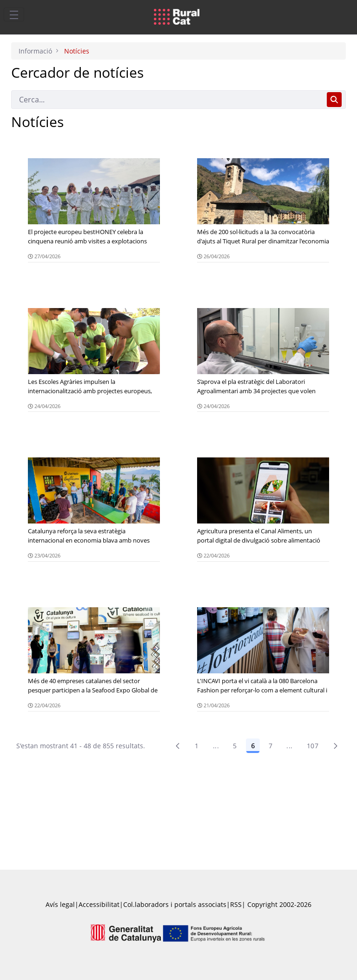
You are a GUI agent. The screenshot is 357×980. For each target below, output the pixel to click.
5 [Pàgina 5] (235, 746)
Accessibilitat (99, 904)
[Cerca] (167, 100)
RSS (236, 904)
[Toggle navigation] (14, 14)
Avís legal (60, 904)
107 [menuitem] (313, 746)
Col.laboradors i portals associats (175, 904)
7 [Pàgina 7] (271, 746)
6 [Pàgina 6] (253, 746)
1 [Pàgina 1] (197, 746)
